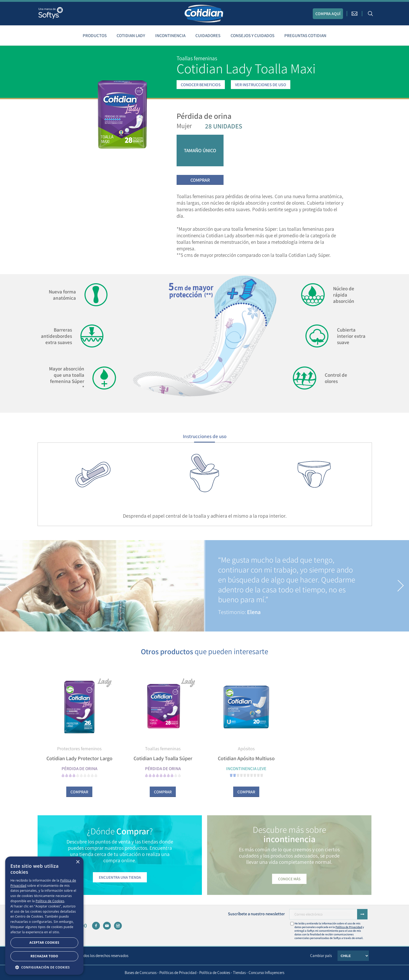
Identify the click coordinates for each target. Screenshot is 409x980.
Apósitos (246, 749)
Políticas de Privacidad (178, 973)
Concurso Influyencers (266, 973)
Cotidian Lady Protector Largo (79, 758)
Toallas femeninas (163, 749)
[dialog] (44, 916)
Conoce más (289, 879)
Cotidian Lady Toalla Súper (163, 758)
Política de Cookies (215, 973)
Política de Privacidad (349, 927)
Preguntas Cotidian (305, 36)
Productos (95, 36)
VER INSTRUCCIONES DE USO (261, 85)
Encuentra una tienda (120, 877)
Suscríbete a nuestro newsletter (256, 914)
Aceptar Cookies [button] (44, 943)
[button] (9, 586)
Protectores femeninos (79, 749)
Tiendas (239, 973)
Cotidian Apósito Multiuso (246, 758)
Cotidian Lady (131, 36)
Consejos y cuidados (252, 36)
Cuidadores (208, 36)
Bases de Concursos (141, 973)
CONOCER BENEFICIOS (201, 85)
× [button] (78, 862)
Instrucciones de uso (205, 436)
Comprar (200, 180)
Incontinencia (170, 36)
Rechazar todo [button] (44, 956)
